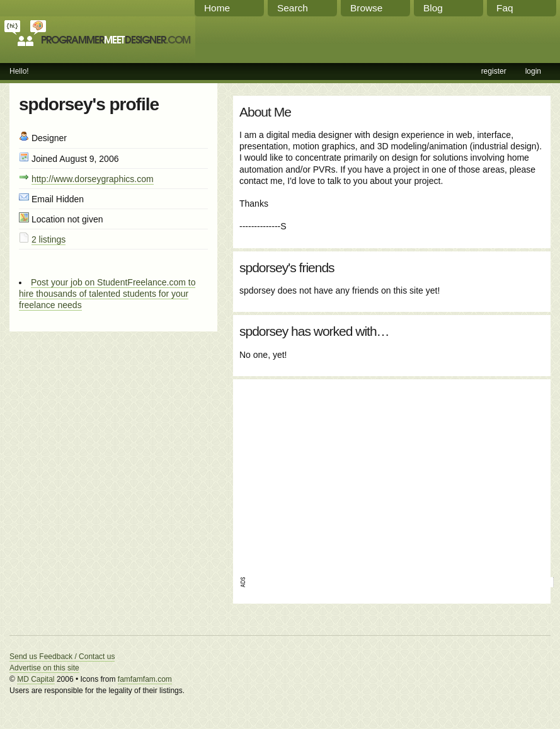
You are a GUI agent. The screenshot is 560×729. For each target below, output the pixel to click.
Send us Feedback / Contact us (62, 657)
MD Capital (36, 679)
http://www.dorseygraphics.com (93, 179)
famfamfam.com (145, 679)
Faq (505, 8)
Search (293, 8)
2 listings (49, 239)
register (494, 71)
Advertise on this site (44, 668)
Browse (366, 8)
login (533, 71)
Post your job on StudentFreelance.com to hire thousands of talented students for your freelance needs (107, 294)
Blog (433, 8)
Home (217, 8)
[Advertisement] (362, 474)
